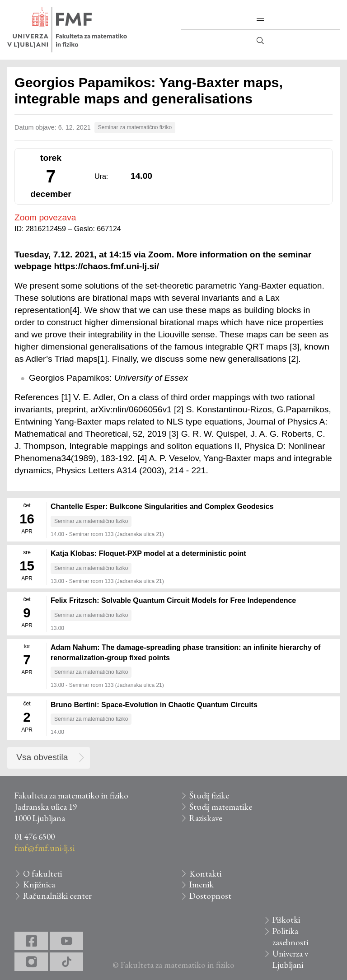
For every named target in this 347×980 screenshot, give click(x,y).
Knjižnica (39, 884)
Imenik (202, 884)
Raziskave (206, 818)
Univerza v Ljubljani (290, 959)
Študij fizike (209, 796)
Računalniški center (57, 896)
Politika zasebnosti (290, 937)
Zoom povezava (45, 217)
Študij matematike (221, 807)
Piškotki (286, 920)
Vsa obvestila (42, 757)
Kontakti (205, 874)
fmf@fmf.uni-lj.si (45, 848)
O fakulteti (42, 874)
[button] (260, 19)
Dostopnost (210, 896)
